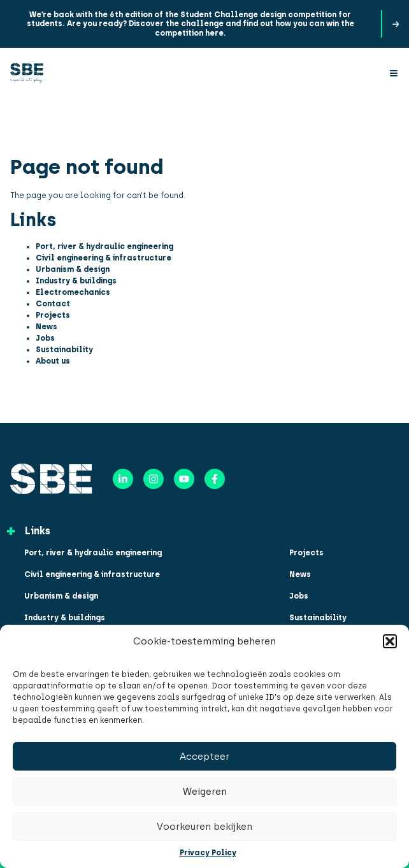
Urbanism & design (73, 269)
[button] (390, 641)
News (47, 327)
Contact (53, 304)
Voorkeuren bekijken (204, 827)
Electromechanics (73, 292)
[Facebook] (215, 479)
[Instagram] (154, 479)
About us (53, 361)
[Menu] (394, 73)
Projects (53, 315)
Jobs (45, 338)
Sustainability (64, 350)
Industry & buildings (76, 281)
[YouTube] (184, 479)
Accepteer (204, 757)
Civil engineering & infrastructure (104, 258)
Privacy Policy (208, 853)
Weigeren (205, 792)
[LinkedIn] (123, 479)
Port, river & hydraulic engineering (104, 246)
